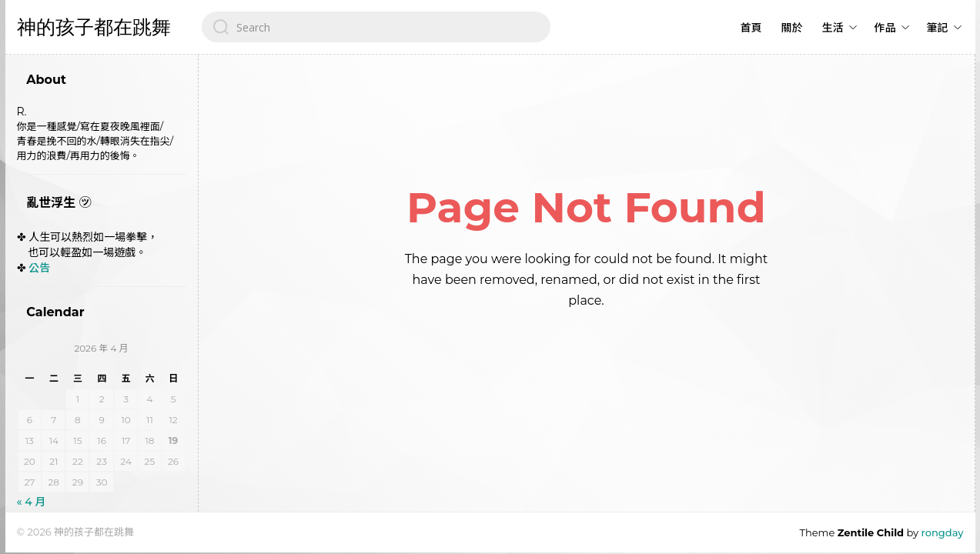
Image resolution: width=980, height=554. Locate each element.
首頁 (751, 28)
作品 (885, 28)
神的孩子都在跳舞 (94, 27)
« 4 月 (32, 502)
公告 (39, 268)
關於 (792, 28)
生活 (833, 28)
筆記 (938, 28)
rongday (943, 532)
